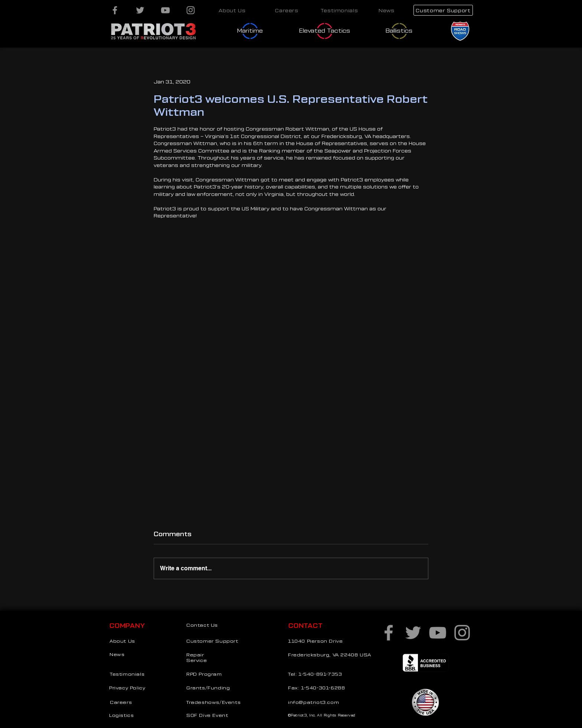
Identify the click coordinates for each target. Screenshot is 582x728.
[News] (387, 10)
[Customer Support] (443, 10)
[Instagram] (191, 10)
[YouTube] (165, 10)
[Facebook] (115, 10)
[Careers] (287, 10)
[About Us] (232, 10)
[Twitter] (140, 10)
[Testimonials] (339, 10)
